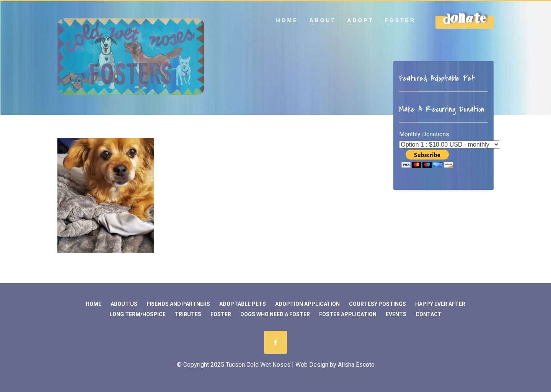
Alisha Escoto (356, 365)
